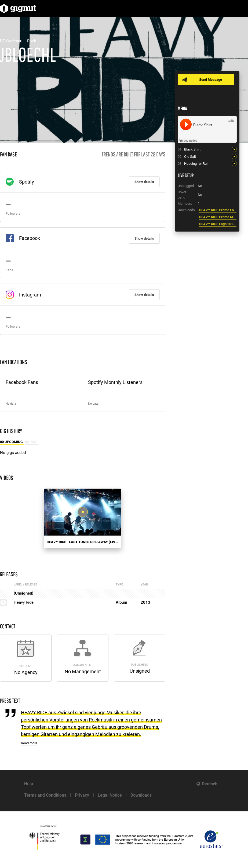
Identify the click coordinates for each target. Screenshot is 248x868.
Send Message (211, 80)
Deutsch (210, 784)
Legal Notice (110, 795)
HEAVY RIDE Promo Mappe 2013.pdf (218, 217)
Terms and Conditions (45, 795)
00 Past (32, 442)
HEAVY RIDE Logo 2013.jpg (218, 224)
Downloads (141, 795)
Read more (29, 743)
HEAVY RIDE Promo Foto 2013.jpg (218, 210)
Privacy (82, 795)
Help (29, 784)
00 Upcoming (12, 442)
